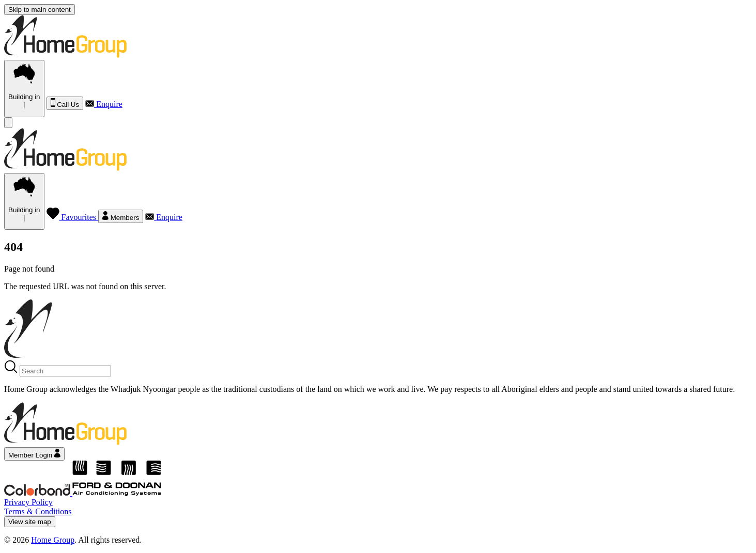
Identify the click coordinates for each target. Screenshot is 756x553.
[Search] (65, 371)
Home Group (53, 540)
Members (121, 216)
